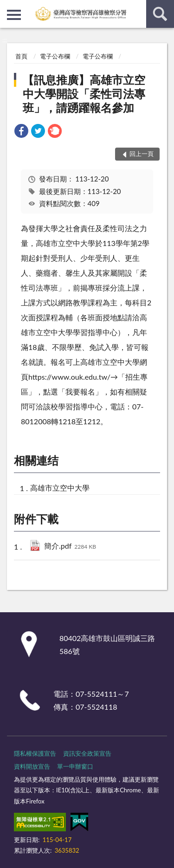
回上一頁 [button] (142, 154)
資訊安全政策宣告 (87, 753)
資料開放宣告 (32, 766)
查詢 (160, 14)
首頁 (21, 56)
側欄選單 (14, 15)
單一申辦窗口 (75, 766)
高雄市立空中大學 (60, 488)
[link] (21, 132)
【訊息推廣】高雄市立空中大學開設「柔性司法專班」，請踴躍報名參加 (84, 94)
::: (7, 7)
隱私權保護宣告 (35, 753)
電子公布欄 (55, 56)
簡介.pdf (70, 547)
